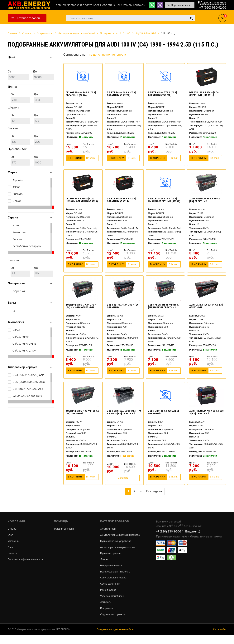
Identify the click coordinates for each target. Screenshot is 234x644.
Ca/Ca (16, 330)
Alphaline (18, 180)
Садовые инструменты (114, 623)
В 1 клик (91, 159)
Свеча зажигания (111, 590)
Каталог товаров (26, 18)
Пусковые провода (112, 558)
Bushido (18, 194)
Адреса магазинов (213, 2)
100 (128, 33)
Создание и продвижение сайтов (115, 638)
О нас (11, 548)
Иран (16, 225)
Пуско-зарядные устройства (118, 545)
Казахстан (19, 232)
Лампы (104, 564)
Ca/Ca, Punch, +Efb (24, 344)
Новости (13, 555)
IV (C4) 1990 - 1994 (146, 33)
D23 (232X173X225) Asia (28, 375)
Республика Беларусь (27, 246)
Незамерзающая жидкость (117, 577)
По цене (95, 55)
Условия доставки (65, 529)
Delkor (17, 201)
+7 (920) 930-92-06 (212, 8)
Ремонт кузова (109, 597)
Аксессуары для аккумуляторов (120, 551)
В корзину (75, 159)
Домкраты (106, 610)
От (18, 75)
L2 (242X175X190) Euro (27, 396)
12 (14, 311)
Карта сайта (220, 638)
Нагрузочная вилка (112, 571)
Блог (11, 535)
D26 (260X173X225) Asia (29, 382)
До (43, 75)
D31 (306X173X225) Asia (28, 389)
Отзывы (13, 529)
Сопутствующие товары (115, 584)
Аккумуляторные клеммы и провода (117, 537)
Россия (17, 239)
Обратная (19, 291)
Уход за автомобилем (114, 603)
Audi (118, 33)
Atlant (16, 187)
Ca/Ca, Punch (21, 337)
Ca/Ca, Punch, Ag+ (24, 351)
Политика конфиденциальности (28, 561)
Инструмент (108, 616)
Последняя (154, 491)
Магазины (14, 542)
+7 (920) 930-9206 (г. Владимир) (178, 532)
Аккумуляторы (109, 529)
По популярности (114, 55)
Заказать (123, 478)
